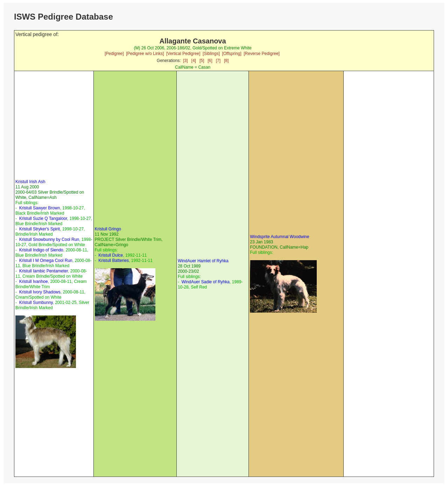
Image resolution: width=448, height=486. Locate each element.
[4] (194, 61)
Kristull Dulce (111, 255)
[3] (185, 61)
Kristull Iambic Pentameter (44, 271)
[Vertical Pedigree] (183, 54)
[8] (226, 61)
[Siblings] (211, 54)
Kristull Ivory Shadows (40, 292)
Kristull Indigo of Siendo (41, 250)
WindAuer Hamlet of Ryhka (203, 261)
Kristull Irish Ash (30, 182)
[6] (210, 61)
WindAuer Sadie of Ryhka (206, 282)
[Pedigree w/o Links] (145, 54)
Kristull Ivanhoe (34, 282)
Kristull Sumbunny (36, 303)
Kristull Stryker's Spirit (40, 229)
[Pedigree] (114, 54)
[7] (218, 61)
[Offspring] (232, 54)
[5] (202, 61)
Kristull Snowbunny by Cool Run (49, 239)
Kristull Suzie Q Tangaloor (43, 218)
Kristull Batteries (114, 261)
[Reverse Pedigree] (262, 54)
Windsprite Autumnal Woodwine (279, 237)
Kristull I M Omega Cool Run (46, 261)
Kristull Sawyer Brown (40, 208)
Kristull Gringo (108, 229)
